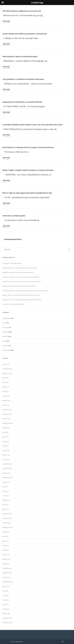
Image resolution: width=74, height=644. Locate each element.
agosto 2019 (6, 586)
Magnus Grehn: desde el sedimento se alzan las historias (19, 286)
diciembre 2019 (7, 568)
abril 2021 (5, 505)
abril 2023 (5, 446)
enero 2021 (6, 509)
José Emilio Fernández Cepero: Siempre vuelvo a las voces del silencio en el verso (32, 125)
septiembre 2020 (8, 527)
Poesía (4, 341)
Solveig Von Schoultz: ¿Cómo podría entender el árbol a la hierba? (22, 300)
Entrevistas (6, 327)
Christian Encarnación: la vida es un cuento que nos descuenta (21, 277)
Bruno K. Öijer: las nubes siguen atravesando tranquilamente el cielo (27, 193)
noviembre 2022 (7, 469)
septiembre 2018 (7, 623)
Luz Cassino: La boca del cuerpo (12, 263)
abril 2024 (5, 391)
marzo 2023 (6, 450)
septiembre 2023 (7, 423)
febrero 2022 (6, 500)
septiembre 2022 (7, 478)
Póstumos (5, 346)
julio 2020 (5, 536)
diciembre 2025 (7, 369)
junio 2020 (6, 541)
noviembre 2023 (7, 414)
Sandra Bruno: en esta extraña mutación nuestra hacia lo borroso (22, 282)
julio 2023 (5, 432)
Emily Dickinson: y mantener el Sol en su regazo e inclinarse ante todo (28, 147)
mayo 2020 (6, 546)
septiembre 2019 (7, 582)
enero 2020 (6, 564)
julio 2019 (5, 591)
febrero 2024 (6, 401)
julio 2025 (5, 378)
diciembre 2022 (7, 464)
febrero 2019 (6, 614)
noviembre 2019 (7, 573)
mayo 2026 (6, 364)
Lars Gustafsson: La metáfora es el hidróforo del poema (23, 79)
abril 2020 (5, 550)
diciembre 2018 (7, 618)
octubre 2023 (6, 419)
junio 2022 (5, 491)
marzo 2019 (6, 609)
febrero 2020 (6, 559)
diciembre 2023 (7, 410)
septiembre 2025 (7, 373)
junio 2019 (5, 595)
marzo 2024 (6, 396)
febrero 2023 (6, 455)
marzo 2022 (6, 496)
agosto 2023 (6, 428)
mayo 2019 (6, 600)
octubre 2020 (6, 523)
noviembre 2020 (7, 518)
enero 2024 (6, 405)
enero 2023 (6, 459)
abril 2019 (5, 604)
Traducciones (6, 350)
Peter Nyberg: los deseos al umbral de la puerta (20, 57)
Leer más (6, 21)
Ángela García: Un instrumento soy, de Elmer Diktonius (22, 102)
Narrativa (5, 337)
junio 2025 (5, 382)
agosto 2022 (6, 482)
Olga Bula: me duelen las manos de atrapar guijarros (18, 272)
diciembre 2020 (7, 514)
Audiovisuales (7, 318)
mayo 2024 (6, 387)
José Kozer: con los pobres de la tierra (13, 304)
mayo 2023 (6, 441)
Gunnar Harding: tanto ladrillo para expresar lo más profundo (25, 34)
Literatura (5, 332)
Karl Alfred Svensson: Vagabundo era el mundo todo (22, 11)
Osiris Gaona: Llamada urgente (14, 216)
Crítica (4, 323)
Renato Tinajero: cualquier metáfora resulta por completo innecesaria (28, 170)
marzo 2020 (6, 555)
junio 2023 (5, 437)
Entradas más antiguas (12, 239)
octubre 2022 (6, 473)
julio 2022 (5, 487)
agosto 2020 (6, 532)
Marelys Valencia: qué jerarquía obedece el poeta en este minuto (21, 295)
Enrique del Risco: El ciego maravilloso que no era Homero (20, 268)
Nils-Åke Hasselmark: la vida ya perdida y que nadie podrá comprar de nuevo (25, 291)
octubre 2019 (6, 577)
